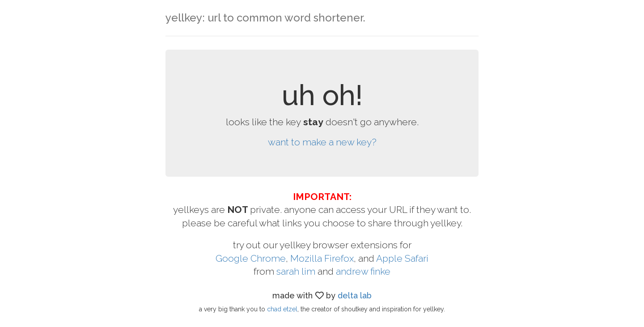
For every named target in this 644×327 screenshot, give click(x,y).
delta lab (355, 295)
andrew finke (363, 271)
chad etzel (282, 309)
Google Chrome (251, 258)
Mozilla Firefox (322, 258)
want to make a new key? (322, 142)
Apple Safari (402, 258)
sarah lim (296, 271)
